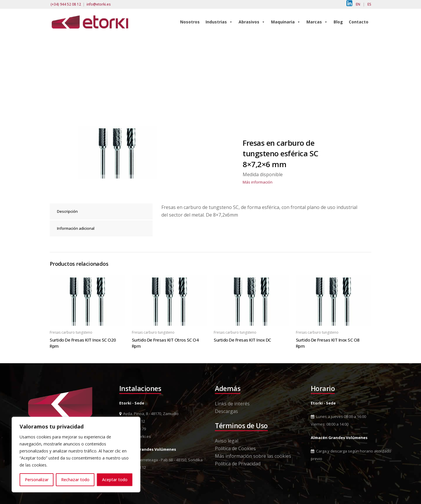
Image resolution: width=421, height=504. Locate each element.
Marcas (317, 22)
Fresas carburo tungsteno (71, 332)
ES (369, 4)
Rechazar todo (75, 480)
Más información (258, 182)
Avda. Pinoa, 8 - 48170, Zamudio (149, 414)
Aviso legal (227, 441)
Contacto (359, 22)
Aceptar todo (115, 480)
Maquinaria (286, 22)
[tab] (101, 211)
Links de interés (232, 404)
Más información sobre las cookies (253, 456)
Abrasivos (252, 22)
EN (358, 4)
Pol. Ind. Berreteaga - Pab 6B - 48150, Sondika (161, 460)
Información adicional (76, 228)
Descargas (226, 411)
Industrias (219, 22)
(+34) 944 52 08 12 (66, 4)
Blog (338, 22)
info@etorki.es (99, 4)
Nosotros (190, 22)
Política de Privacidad (238, 464)
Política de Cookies (235, 448)
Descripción (67, 211)
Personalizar (37, 480)
